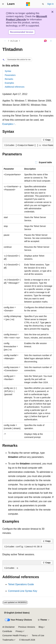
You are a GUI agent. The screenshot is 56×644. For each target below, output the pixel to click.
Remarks (9, 79)
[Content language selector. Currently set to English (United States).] (17, 613)
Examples (9, 83)
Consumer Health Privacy (14, 635)
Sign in (50, 4)
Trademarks (8, 640)
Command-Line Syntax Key (23, 591)
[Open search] (43, 4)
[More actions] (51, 41)
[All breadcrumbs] (5, 41)
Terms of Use (38, 635)
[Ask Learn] (45, 41)
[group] (28, 145)
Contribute (7, 631)
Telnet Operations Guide (21, 584)
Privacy (19, 631)
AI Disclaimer (9, 627)
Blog (41, 627)
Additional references (15, 87)
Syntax (8, 71)
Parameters (10, 75)
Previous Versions (27, 627)
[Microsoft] (28, 4)
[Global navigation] (3, 4)
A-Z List (14, 41)
